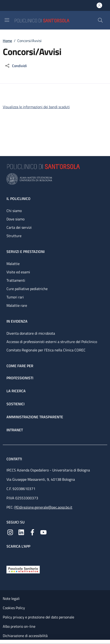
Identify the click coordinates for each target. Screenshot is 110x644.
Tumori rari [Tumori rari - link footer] (15, 297)
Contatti (15, 459)
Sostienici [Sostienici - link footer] (15, 404)
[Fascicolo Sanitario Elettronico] (23, 569)
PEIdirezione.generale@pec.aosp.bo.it (43, 507)
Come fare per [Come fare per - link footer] (20, 366)
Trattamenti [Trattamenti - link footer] (16, 280)
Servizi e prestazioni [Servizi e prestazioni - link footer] (26, 252)
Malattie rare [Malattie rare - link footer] (17, 305)
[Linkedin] (21, 532)
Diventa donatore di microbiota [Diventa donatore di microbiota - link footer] (31, 333)
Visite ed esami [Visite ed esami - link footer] (18, 272)
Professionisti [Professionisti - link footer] (20, 378)
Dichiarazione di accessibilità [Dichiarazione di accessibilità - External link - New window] (25, 636)
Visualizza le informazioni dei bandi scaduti (36, 107)
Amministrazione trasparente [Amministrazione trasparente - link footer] (35, 417)
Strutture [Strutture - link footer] (14, 236)
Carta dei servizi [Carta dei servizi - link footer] (19, 227)
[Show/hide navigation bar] (7, 20)
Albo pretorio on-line (19, 626)
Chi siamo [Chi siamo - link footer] (14, 211)
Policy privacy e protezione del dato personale (38, 617)
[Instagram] (10, 532)
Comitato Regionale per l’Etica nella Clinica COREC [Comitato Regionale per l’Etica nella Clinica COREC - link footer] (46, 350)
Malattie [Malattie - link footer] (13, 264)
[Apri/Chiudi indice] (2, 642)
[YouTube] (43, 532)
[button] (100, 20)
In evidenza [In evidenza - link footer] (17, 321)
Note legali (11, 598)
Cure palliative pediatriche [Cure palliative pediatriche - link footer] (27, 289)
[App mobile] (10, 556)
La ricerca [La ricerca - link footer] (16, 391)
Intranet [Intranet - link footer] (15, 430)
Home (7, 41)
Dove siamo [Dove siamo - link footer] (15, 219)
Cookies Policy (14, 608)
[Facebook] (32, 532)
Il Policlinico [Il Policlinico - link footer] (18, 199)
